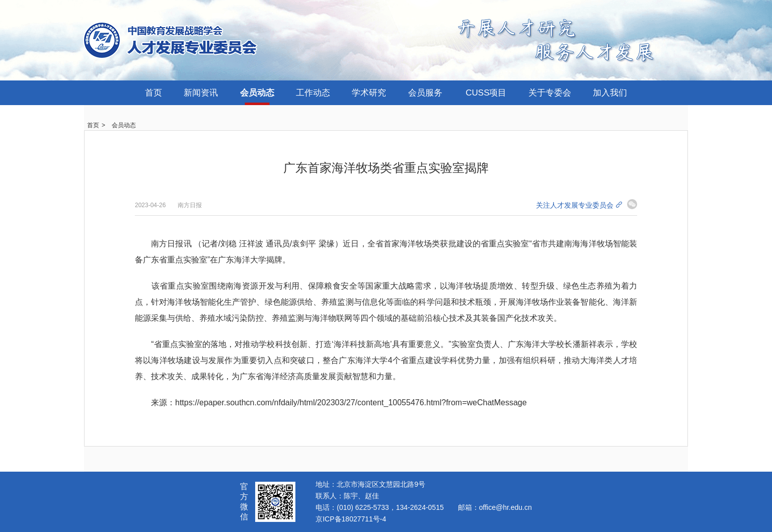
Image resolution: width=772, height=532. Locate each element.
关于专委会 (550, 93)
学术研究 (369, 93)
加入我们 (610, 93)
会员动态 (257, 93)
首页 (153, 93)
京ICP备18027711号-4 (351, 519)
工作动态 (313, 93)
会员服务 (425, 93)
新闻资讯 (201, 93)
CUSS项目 (486, 93)
